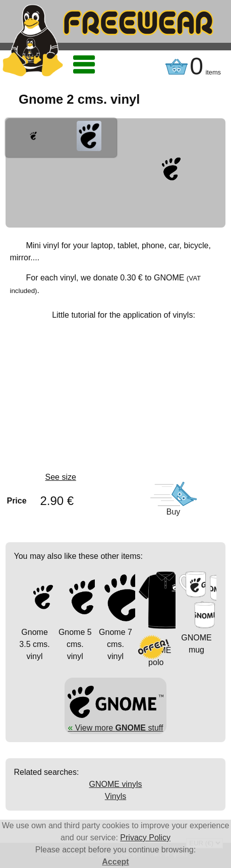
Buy (174, 512)
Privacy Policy (145, 838)
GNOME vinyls (116, 784)
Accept (115, 862)
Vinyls (115, 796)
